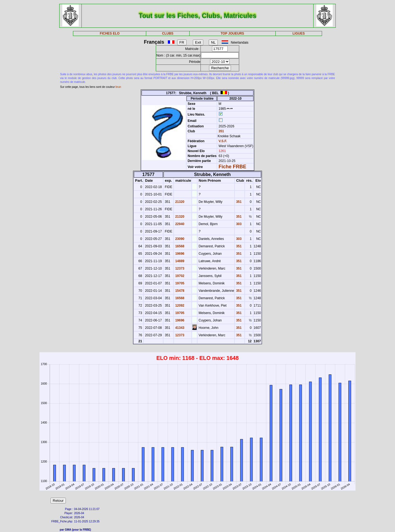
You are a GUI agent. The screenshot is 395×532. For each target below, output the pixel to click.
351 (221, 131)
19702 (179, 276)
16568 (179, 246)
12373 (179, 268)
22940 (179, 224)
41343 (179, 328)
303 (238, 224)
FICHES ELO (110, 33)
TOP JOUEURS (232, 33)
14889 (179, 261)
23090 (179, 239)
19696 (179, 254)
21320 (179, 202)
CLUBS (168, 33)
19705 (179, 283)
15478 (179, 291)
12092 (179, 306)
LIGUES (299, 33)
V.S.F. (223, 141)
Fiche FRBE (232, 167)
